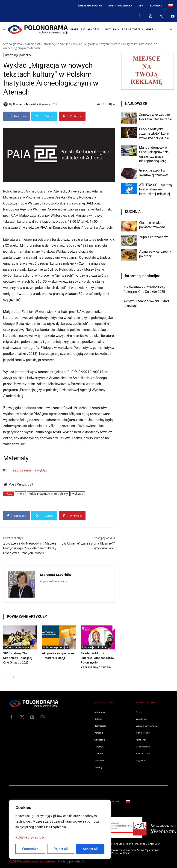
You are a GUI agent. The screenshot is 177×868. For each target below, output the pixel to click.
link (22, 444)
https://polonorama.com (54, 581)
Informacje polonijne (56, 44)
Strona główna (13, 44)
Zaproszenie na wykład (30, 470)
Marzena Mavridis (25, 104)
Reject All (61, 849)
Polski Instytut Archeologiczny (48, 494)
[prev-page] (6, 677)
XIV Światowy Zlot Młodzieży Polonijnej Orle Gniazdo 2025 (18, 658)
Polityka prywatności (30, 837)
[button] (171, 30)
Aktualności (32, 44)
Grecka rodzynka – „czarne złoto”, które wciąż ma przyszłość (154, 134)
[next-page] (13, 677)
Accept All (90, 849)
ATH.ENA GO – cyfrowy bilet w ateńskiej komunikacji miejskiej (156, 189)
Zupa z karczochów (153, 237)
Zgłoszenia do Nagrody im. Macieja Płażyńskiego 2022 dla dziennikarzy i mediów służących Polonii (30, 548)
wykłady (78, 494)
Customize (30, 849)
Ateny (20, 494)
